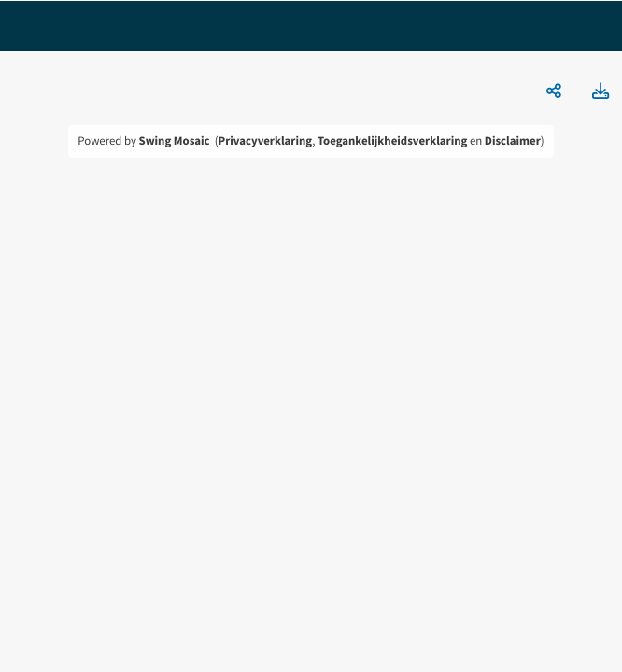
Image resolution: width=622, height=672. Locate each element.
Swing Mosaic (175, 141)
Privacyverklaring (266, 141)
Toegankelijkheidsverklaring (392, 141)
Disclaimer (513, 141)
